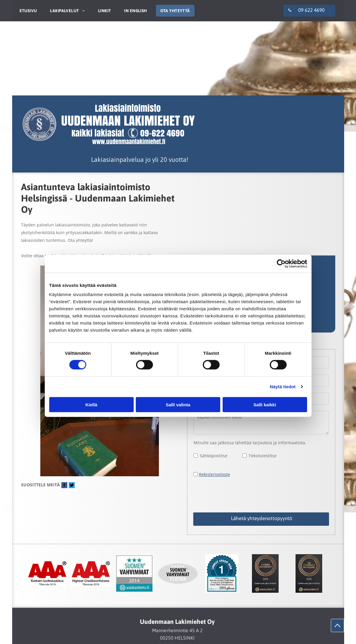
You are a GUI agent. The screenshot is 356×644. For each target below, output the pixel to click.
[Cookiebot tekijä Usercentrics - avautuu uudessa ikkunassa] (281, 264)
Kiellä (91, 404)
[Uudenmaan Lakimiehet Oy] (47, 573)
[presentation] (239, 495)
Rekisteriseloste (214, 474)
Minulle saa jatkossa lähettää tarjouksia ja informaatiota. (250, 443)
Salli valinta (178, 404)
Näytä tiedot (283, 387)
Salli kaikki (265, 404)
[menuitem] (28, 11)
